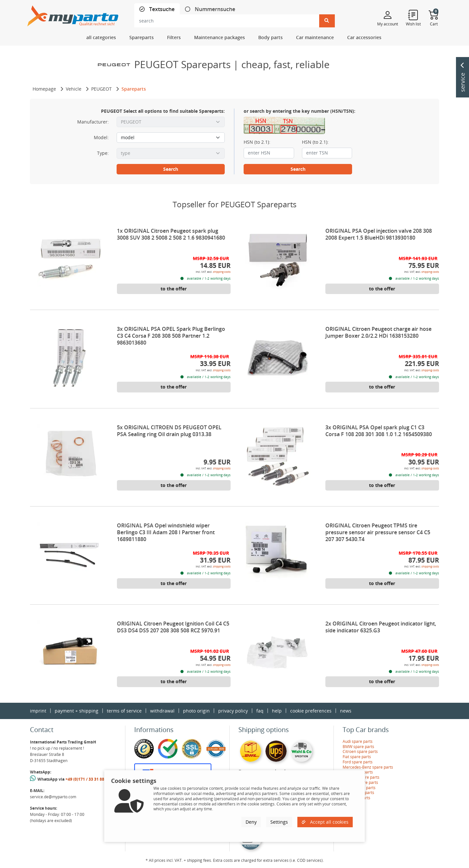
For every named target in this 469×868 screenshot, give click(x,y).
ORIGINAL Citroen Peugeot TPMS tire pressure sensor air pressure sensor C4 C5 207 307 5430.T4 (378, 532)
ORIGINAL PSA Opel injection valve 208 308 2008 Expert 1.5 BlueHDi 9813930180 (379, 234)
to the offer (174, 289)
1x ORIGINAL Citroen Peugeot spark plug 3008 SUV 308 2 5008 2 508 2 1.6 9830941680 (171, 234)
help (277, 711)
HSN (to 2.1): (257, 142)
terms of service (124, 711)
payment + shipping (77, 711)
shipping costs (222, 272)
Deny (251, 822)
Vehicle (74, 89)
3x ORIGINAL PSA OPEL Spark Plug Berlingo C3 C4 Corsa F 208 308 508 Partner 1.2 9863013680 (171, 336)
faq (260, 711)
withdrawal (162, 711)
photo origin (196, 711)
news (346, 711)
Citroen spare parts (360, 751)
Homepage (44, 89)
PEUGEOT (101, 89)
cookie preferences (311, 711)
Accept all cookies (325, 822)
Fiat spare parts (357, 757)
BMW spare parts (358, 747)
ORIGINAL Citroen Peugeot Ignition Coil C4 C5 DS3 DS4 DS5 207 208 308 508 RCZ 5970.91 (173, 627)
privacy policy (233, 711)
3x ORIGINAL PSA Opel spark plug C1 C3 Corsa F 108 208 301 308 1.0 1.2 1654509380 (379, 431)
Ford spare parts (358, 762)
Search (171, 169)
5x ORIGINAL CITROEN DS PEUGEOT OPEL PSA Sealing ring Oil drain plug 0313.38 (169, 431)
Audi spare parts (358, 741)
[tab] (157, 9)
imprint (38, 711)
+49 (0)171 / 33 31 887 (86, 779)
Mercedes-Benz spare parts (368, 767)
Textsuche (161, 9)
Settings (279, 822)
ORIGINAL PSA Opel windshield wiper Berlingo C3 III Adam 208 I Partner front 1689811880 (166, 532)
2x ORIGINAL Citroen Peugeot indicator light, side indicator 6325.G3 (381, 627)
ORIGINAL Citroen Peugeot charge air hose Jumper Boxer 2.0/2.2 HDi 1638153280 (378, 332)
